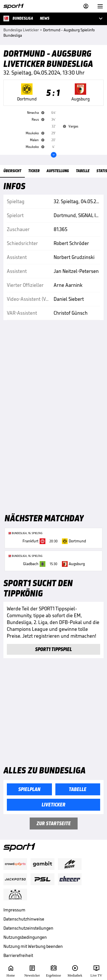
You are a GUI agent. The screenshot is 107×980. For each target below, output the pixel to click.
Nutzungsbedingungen (25, 937)
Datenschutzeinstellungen (28, 928)
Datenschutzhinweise (24, 919)
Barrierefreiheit (18, 955)
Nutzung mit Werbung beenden (33, 946)
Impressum (14, 910)
